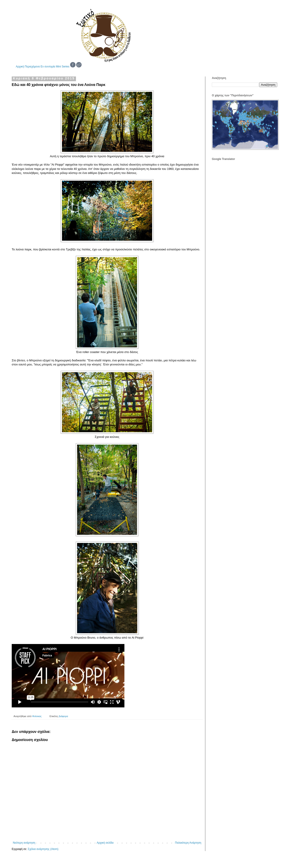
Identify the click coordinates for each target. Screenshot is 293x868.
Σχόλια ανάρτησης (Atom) (43, 849)
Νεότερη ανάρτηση (24, 843)
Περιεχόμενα (32, 67)
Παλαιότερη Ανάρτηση (188, 843)
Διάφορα (63, 716)
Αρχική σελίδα (105, 843)
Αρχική (20, 67)
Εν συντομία (48, 67)
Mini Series (63, 67)
